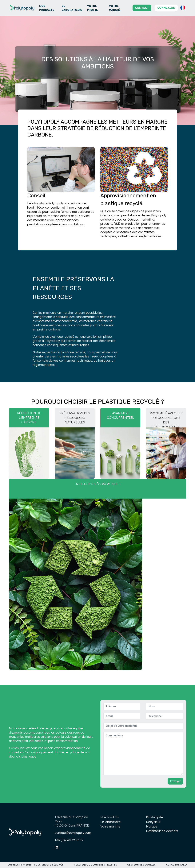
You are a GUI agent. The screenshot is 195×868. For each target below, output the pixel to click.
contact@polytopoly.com (73, 833)
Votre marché (115, 8)
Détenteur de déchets (162, 831)
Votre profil (92, 8)
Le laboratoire (72, 8)
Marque (152, 826)
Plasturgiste (155, 817)
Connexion (166, 8)
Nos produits (47, 8)
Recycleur (153, 822)
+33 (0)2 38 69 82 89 (69, 840)
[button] (183, 8)
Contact (142, 8)
